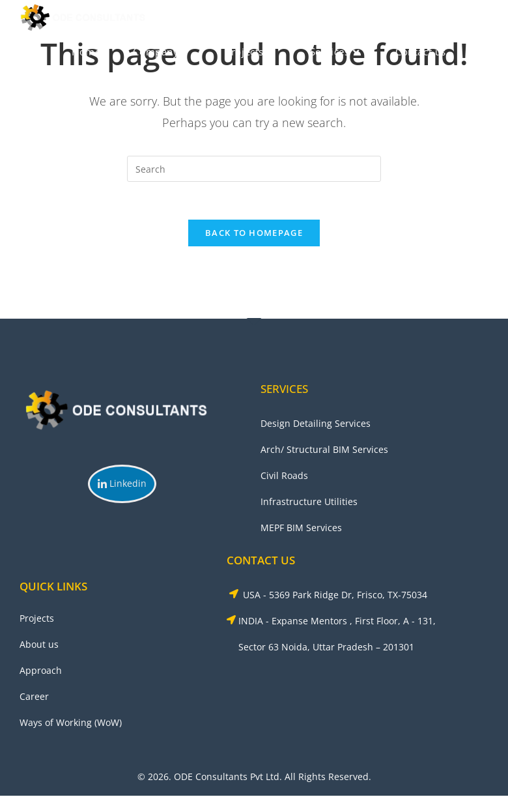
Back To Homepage (254, 235)
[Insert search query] (254, 169)
